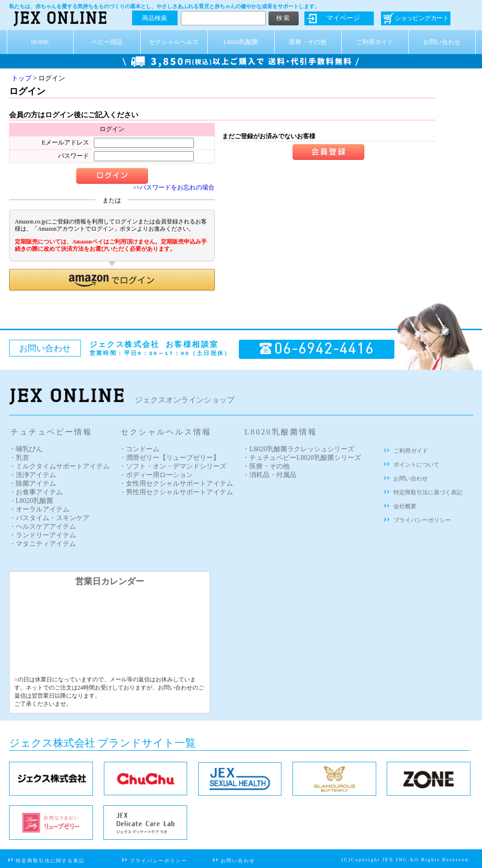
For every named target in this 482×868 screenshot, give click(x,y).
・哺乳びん (26, 449)
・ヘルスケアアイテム (43, 527)
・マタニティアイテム (43, 544)
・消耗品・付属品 (269, 475)
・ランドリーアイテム (43, 535)
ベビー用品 (107, 42)
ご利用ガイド (375, 42)
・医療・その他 (266, 466)
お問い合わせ (442, 42)
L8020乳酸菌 (241, 42)
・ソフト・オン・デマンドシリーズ (173, 466)
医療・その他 (308, 42)
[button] (112, 280)
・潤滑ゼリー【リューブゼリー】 (169, 458)
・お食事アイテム (36, 492)
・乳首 (19, 458)
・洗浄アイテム (33, 475)
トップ (22, 78)
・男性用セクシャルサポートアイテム (176, 492)
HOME (40, 42)
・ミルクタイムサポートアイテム (59, 466)
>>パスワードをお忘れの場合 (174, 188)
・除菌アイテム (33, 484)
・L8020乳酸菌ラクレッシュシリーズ (298, 449)
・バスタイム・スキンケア (49, 518)
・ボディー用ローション (156, 475)
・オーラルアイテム (39, 509)
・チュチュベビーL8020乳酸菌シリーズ (302, 458)
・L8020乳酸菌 (31, 501)
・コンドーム (139, 449)
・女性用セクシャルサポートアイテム (176, 484)
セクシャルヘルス (174, 42)
